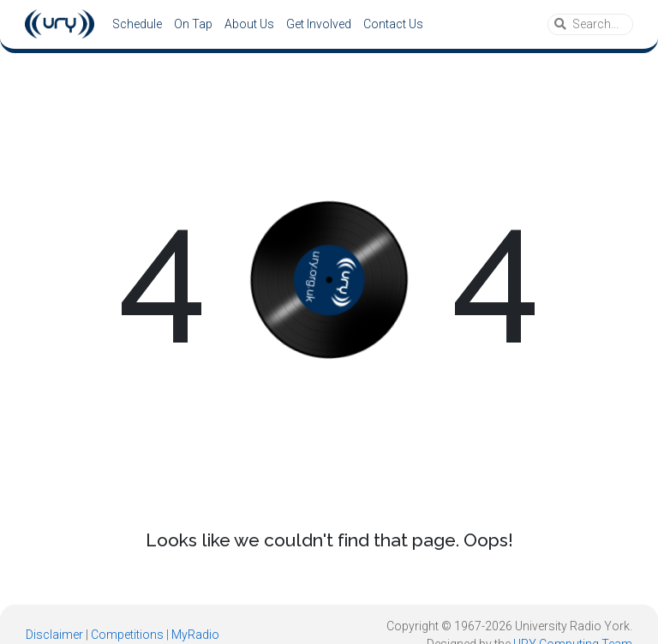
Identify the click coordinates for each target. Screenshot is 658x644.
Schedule (137, 24)
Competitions (127, 635)
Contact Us (393, 24)
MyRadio (195, 635)
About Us (249, 24)
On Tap (193, 24)
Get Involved (319, 24)
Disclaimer (54, 635)
